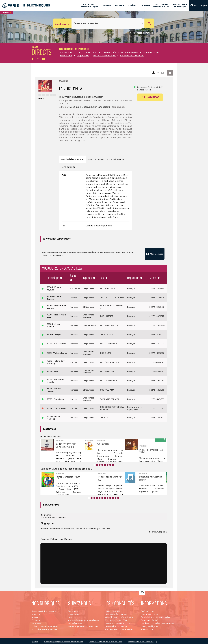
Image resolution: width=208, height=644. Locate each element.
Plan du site (147, 628)
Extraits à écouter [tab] (116, 159)
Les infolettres (75, 621)
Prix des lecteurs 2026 (116, 618)
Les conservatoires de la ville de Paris (105, 640)
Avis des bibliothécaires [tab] (72, 159)
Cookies (145, 621)
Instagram (73, 612)
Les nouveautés (112, 609)
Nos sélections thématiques (119, 615)
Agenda (36, 612)
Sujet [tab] (90, 159)
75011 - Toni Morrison (56, 342)
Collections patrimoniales (45, 624)
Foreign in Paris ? (150, 618)
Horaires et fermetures (116, 612)
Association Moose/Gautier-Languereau (89, 107)
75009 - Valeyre (54, 333)
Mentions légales (150, 624)
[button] (198, 5)
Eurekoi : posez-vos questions (83, 624)
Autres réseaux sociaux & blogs (83, 618)
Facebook (73, 609)
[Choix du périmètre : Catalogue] (62, 23)
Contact (151, 609)
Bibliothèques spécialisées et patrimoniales (64, 640)
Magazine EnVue (150, 612)
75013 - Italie (53, 370)
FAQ (143, 609)
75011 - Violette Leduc (57, 351)
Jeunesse (36, 621)
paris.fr (35, 640)
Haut (142, 590)
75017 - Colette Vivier (57, 406)
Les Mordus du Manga (116, 624)
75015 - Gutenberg (55, 397)
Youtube (72, 615)
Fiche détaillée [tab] (68, 167)
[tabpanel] (96, 201)
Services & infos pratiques (44, 609)
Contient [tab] (100, 159)
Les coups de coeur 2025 (117, 621)
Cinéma (36, 618)
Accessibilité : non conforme (141, 640)
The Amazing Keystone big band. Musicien (81, 97)
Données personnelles (162, 621)
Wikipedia (162, 530)
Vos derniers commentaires (119, 628)
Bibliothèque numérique (44, 628)
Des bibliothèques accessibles (156, 615)
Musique (36, 615)
